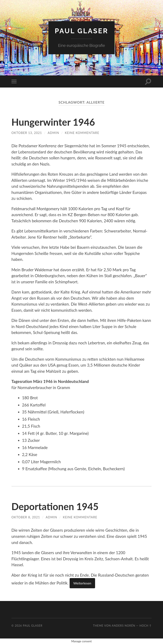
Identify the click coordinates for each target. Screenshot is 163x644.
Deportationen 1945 (55, 506)
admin (53, 133)
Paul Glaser (81, 31)
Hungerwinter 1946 (53, 122)
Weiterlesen (82, 583)
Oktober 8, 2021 (26, 517)
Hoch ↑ (145, 626)
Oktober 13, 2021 (27, 133)
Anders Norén (123, 626)
